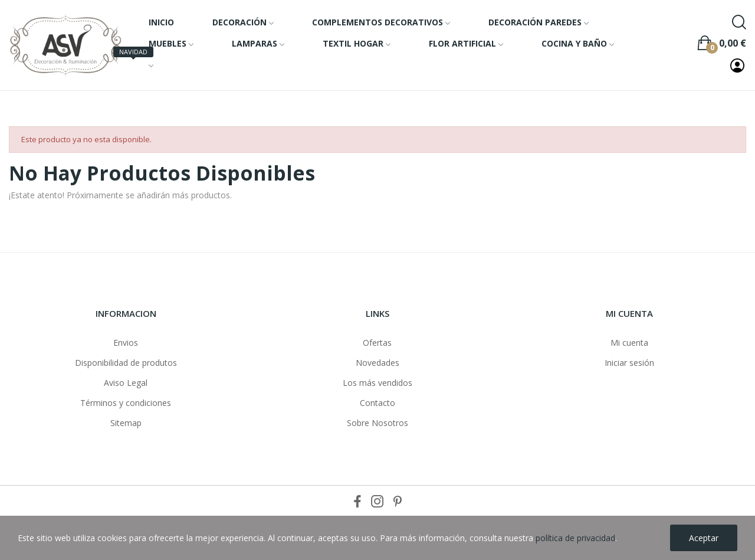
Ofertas (377, 343)
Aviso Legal (126, 383)
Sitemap (126, 423)
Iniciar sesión (629, 363)
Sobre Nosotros (377, 423)
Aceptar (704, 538)
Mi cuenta (629, 343)
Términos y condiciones (126, 403)
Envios (126, 343)
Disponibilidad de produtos (126, 363)
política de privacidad (575, 538)
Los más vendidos (377, 383)
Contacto (377, 403)
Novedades (377, 363)
